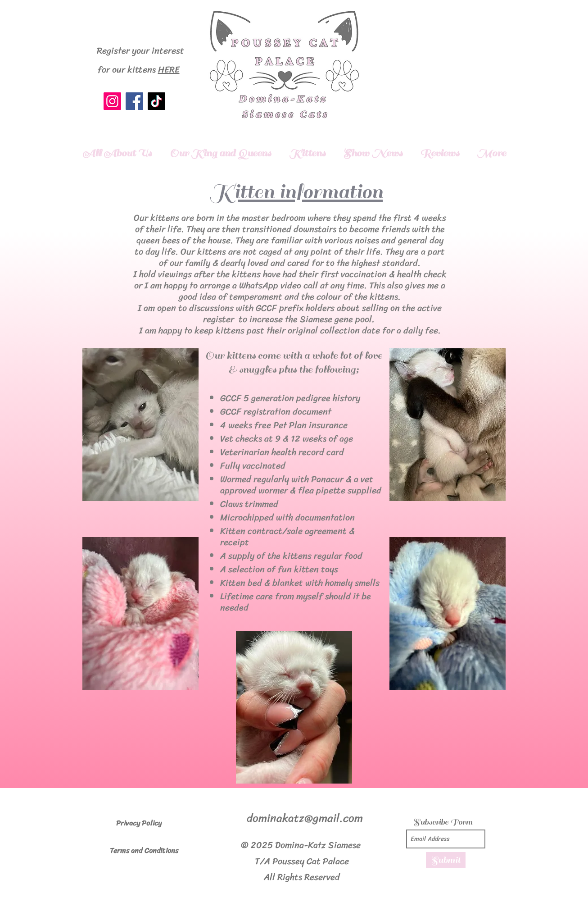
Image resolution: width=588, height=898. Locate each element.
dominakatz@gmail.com (305, 818)
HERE (169, 70)
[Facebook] (134, 101)
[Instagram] (112, 101)
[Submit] (446, 860)
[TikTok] (156, 101)
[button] (220, 153)
